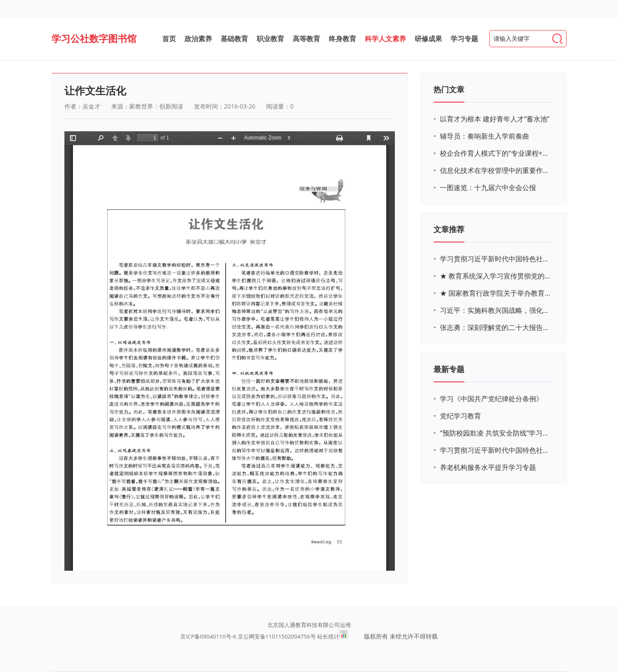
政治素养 (198, 39)
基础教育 (234, 39)
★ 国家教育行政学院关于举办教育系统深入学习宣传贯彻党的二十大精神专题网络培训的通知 (496, 293)
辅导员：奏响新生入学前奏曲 (485, 136)
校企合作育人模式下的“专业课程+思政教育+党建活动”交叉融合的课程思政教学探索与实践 (496, 153)
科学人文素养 (385, 39)
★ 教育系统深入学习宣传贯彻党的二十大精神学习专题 (496, 276)
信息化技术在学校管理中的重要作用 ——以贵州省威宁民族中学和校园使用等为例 (496, 170)
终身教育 (342, 39)
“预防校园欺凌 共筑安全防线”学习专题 (496, 433)
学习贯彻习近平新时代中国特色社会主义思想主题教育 (496, 450)
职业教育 (270, 39)
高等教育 (306, 39)
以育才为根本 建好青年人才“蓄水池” (495, 119)
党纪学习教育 (460, 416)
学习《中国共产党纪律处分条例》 (491, 399)
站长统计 (328, 636)
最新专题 (449, 369)
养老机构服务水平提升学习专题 (488, 467)
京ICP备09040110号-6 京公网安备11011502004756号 (248, 636)
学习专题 (464, 39)
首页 (169, 39)
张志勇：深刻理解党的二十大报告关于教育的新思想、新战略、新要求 (496, 327)
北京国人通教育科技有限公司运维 (309, 625)
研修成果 (428, 39)
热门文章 (449, 89)
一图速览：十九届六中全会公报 (488, 188)
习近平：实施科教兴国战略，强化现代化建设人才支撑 (496, 310)
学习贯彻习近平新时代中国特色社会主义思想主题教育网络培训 (496, 259)
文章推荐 (449, 229)
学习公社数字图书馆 (94, 38)
